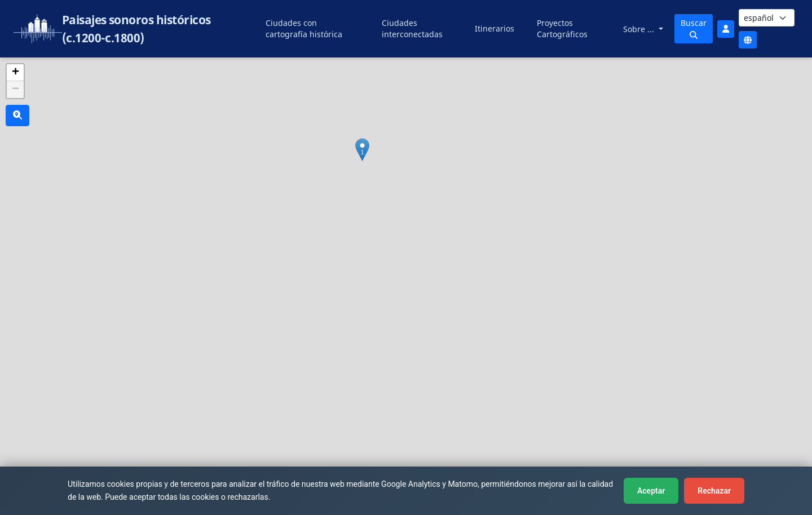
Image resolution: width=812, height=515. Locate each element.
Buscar (694, 28)
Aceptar (651, 491)
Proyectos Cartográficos (562, 28)
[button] (362, 150)
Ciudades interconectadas (412, 28)
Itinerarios (495, 28)
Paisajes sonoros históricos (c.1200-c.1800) (136, 29)
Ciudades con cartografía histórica (304, 28)
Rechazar (714, 491)
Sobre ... (640, 29)
